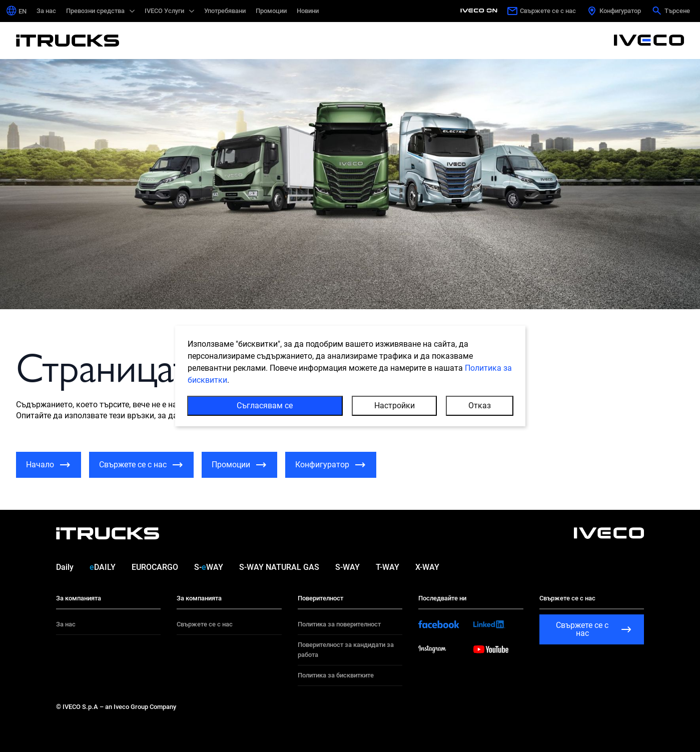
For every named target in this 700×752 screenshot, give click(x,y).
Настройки (395, 406)
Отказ (480, 406)
